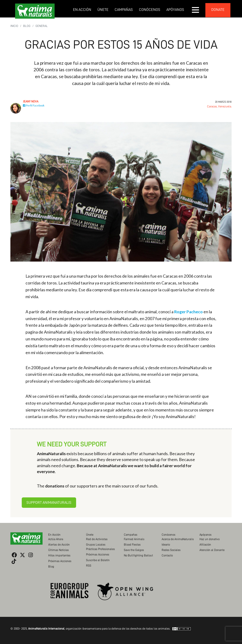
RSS (89, 566)
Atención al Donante (212, 550)
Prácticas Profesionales (100, 549)
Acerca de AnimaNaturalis (178, 539)
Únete (103, 10)
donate (218, 10)
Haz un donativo (210, 539)
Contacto (167, 555)
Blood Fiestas (132, 544)
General (42, 26)
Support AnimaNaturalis (49, 503)
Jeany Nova (31, 101)
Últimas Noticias (58, 550)
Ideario (166, 544)
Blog (27, 26)
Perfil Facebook (34, 105)
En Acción (82, 10)
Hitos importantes (59, 555)
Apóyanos (175, 10)
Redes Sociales (171, 550)
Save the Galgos (134, 550)
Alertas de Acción (59, 544)
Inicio (14, 26)
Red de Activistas (97, 539)
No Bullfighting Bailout (138, 555)
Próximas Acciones (60, 561)
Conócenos (150, 10)
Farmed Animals (134, 539)
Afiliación (205, 544)
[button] (196, 10)
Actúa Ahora (56, 539)
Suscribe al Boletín (98, 560)
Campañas (124, 10)
